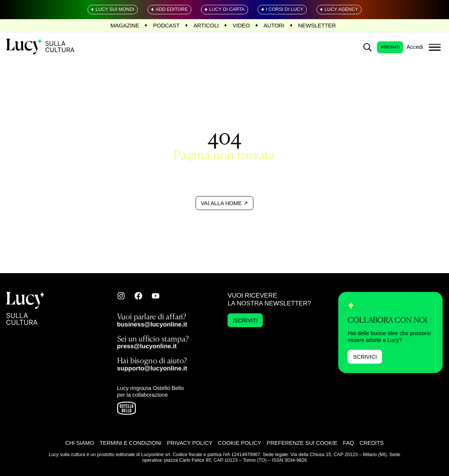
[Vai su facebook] (138, 296)
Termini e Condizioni (130, 443)
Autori (274, 26)
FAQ (349, 443)
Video (241, 26)
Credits (372, 443)
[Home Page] (41, 47)
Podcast (166, 26)
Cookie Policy (240, 443)
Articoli (206, 26)
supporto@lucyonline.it (152, 368)
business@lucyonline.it (152, 324)
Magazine (125, 26)
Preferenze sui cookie (302, 443)
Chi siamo (80, 443)
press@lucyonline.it (147, 346)
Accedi (415, 47)
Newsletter (317, 26)
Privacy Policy (190, 443)
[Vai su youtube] (156, 296)
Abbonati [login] (390, 47)
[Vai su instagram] (121, 296)
